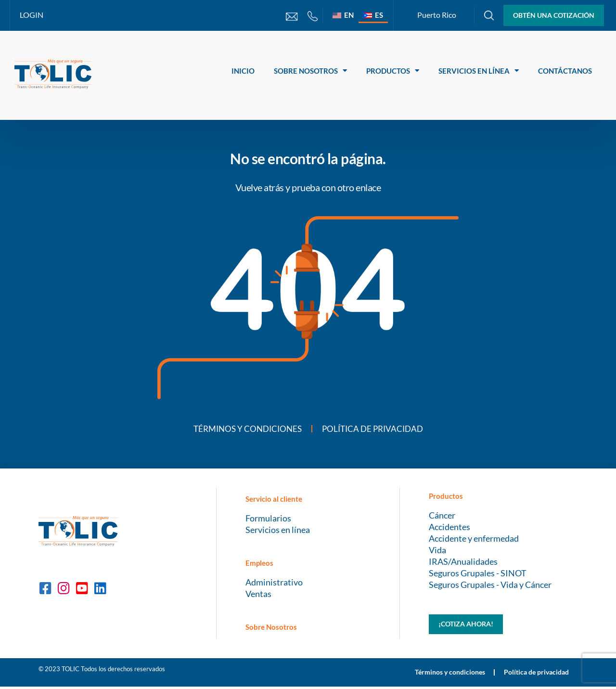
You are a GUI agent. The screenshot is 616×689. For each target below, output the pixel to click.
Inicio (243, 71)
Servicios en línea (479, 71)
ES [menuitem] (379, 15)
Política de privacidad (375, 429)
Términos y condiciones (245, 429)
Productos (393, 71)
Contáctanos (565, 71)
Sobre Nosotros (310, 71)
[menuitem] (343, 15)
